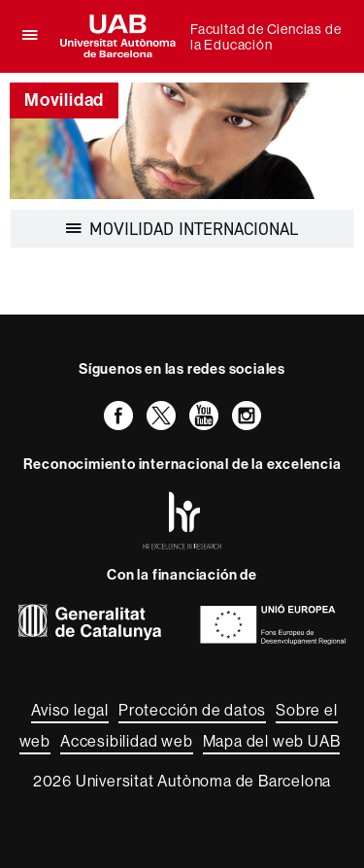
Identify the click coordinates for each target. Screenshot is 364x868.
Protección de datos (192, 710)
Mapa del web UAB (272, 741)
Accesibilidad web (127, 741)
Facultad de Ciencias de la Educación (265, 37)
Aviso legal (70, 710)
